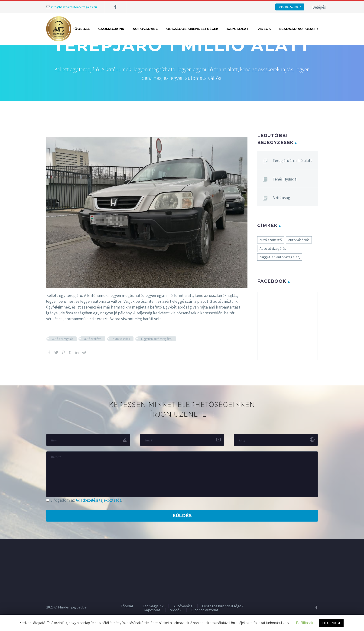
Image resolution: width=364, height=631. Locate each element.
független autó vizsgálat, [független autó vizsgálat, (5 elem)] (280, 257)
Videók (264, 29)
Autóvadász (145, 29)
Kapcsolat (238, 29)
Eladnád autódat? (299, 29)
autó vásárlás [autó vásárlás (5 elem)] (299, 240)
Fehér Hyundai (285, 179)
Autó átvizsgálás (63, 339)
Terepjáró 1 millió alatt (292, 160)
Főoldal (81, 29)
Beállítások (305, 623)
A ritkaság (281, 198)
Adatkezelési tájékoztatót (98, 500)
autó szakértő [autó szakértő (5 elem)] (271, 240)
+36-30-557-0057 (290, 7)
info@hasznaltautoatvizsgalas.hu (74, 7)
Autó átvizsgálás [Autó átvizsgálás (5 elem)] (273, 248)
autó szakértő (93, 339)
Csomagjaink (111, 29)
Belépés (319, 7)
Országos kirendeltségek (192, 29)
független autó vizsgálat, (157, 339)
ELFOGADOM (331, 623)
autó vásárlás (121, 339)
